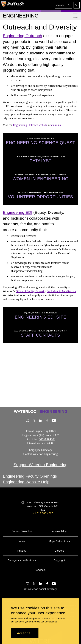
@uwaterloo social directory (40, 589)
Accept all (25, 633)
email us (56, 125)
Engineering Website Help (26, 482)
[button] (63, 5)
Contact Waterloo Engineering (41, 454)
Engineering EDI (18, 212)
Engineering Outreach (22, 36)
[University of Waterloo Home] (13, 5)
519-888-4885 (47, 439)
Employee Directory (40, 450)
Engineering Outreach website (30, 125)
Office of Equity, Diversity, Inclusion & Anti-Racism (46, 291)
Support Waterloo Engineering (40, 465)
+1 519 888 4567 (43, 513)
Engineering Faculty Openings (30, 476)
